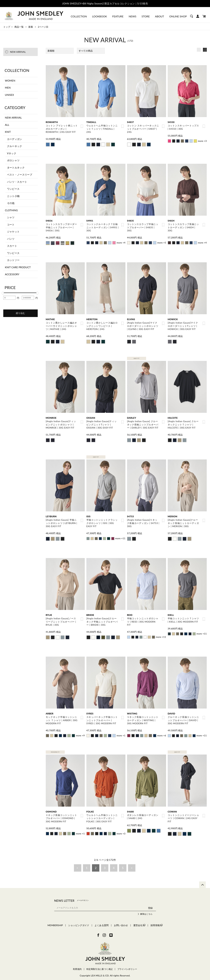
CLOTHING (11, 210)
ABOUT (159, 16)
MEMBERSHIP (55, 921)
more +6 (162, 732)
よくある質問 (102, 921)
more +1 (121, 732)
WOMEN (10, 80)
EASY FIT (136, 357)
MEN (8, 88)
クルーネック (15, 146)
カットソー (13, 260)
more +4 (121, 242)
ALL (7, 125)
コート (11, 224)
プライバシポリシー (127, 965)
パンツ (11, 239)
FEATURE (118, 16)
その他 (11, 203)
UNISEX (9, 95)
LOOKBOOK (100, 16)
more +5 (162, 242)
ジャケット (13, 232)
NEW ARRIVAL (13, 118)
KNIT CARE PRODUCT (18, 267)
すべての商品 (86, 51)
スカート (12, 246)
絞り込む (20, 313)
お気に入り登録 (82, 126)
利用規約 (77, 965)
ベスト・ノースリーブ (20, 175)
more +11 (120, 536)
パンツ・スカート (17, 182)
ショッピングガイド (79, 921)
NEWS (133, 16)
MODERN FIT (55, 749)
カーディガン (15, 139)
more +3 (202, 141)
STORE (146, 16)
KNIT (8, 132)
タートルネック (16, 168)
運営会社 (139, 921)
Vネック (12, 153)
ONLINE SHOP (178, 16)
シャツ (11, 217)
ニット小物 (13, 196)
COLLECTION (79, 16)
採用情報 (156, 921)
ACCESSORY (12, 274)
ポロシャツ (13, 160)
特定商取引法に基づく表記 (100, 965)
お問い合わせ (121, 921)
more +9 (80, 732)
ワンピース (13, 189)
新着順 (51, 51)
